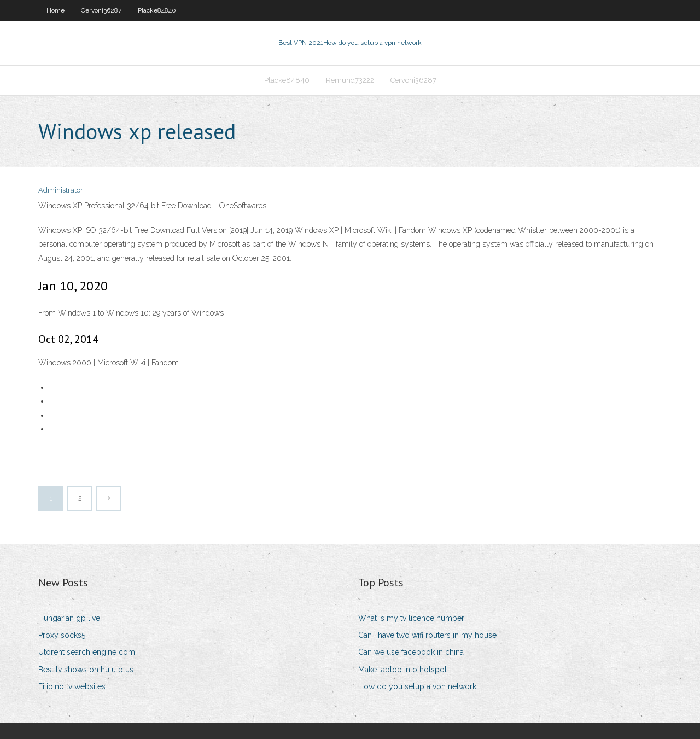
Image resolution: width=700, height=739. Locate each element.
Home (56, 10)
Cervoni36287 (101, 10)
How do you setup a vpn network (417, 686)
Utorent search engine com (87, 652)
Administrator (61, 190)
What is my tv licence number (411, 618)
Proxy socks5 (62, 635)
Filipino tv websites (72, 686)
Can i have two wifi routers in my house (427, 635)
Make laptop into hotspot (402, 670)
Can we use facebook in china (411, 652)
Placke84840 (157, 10)
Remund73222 (350, 80)
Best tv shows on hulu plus (86, 670)
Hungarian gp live (69, 618)
